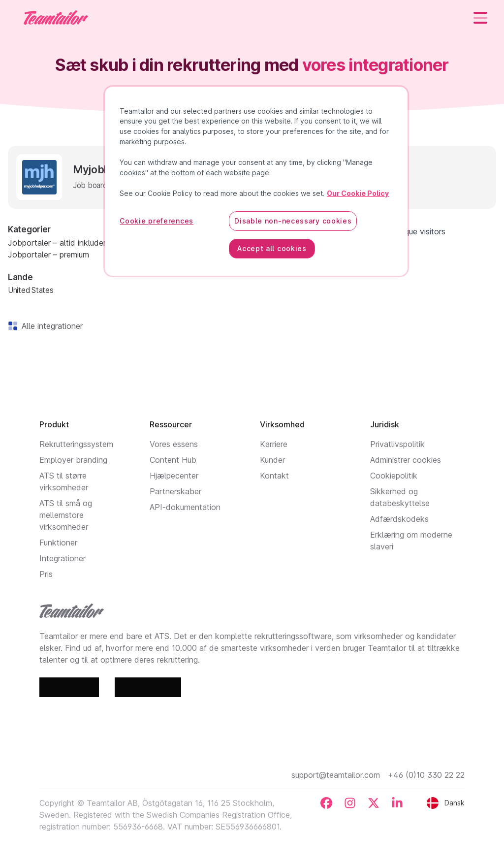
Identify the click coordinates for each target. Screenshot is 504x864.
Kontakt (274, 476)
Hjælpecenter (174, 476)
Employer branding (73, 460)
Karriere (274, 444)
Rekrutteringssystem (76, 444)
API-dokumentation (185, 507)
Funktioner (58, 543)
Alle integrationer (50, 326)
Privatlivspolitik (397, 444)
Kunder (272, 460)
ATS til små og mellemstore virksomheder (66, 515)
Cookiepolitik (394, 476)
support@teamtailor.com (336, 775)
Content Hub (173, 460)
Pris (46, 574)
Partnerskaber (175, 491)
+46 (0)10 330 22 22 (426, 775)
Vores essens (174, 444)
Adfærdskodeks (399, 519)
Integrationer (63, 558)
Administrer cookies (406, 460)
